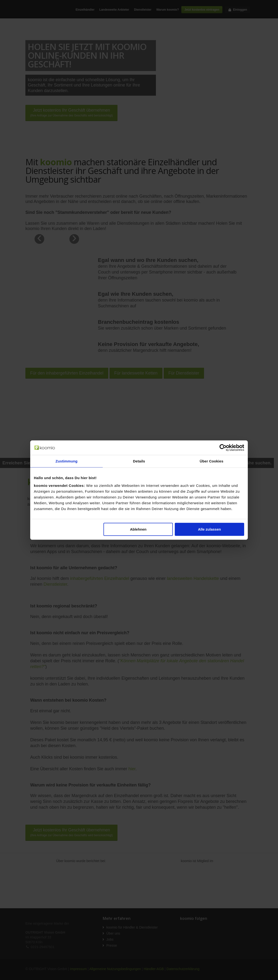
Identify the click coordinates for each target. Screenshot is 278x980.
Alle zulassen (209, 529)
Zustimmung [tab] (67, 461)
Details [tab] (139, 461)
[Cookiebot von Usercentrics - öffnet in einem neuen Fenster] (223, 448)
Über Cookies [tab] (212, 461)
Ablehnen (138, 529)
